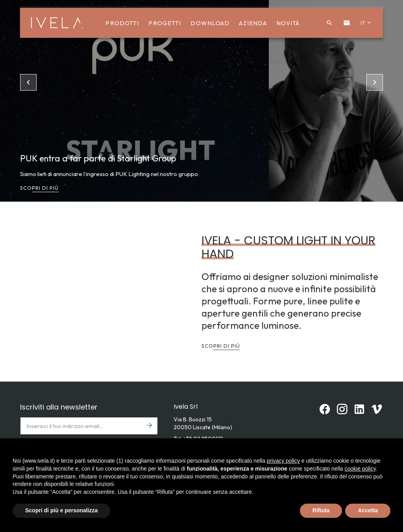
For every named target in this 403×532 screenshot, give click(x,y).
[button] (329, 23)
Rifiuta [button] (321, 510)
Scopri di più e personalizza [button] (61, 510)
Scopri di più (39, 188)
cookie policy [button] (360, 469)
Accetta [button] (368, 510)
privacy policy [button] (283, 461)
